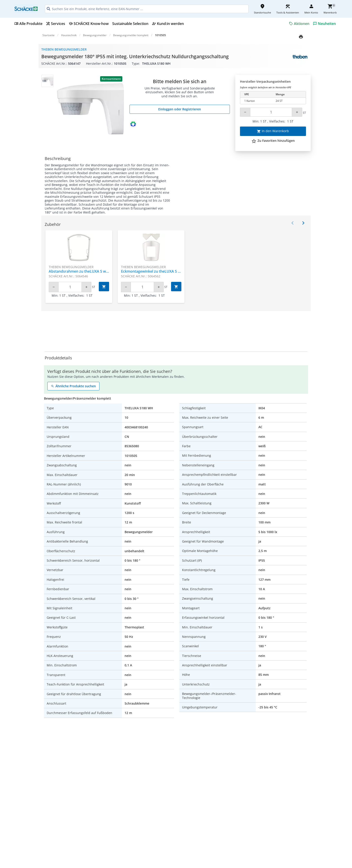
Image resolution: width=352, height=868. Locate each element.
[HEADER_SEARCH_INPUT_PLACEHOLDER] (147, 9)
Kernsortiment (111, 79)
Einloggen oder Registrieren (180, 109)
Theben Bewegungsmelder (64, 49)
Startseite (48, 35)
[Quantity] (271, 112)
